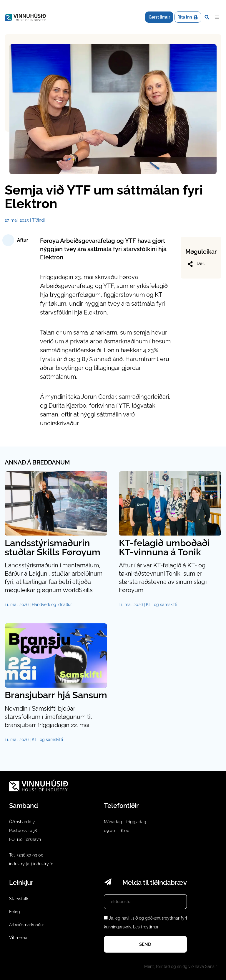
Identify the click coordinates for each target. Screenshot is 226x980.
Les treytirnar (146, 927)
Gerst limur (159, 17)
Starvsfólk (19, 899)
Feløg (15, 912)
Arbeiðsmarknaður (27, 925)
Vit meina (18, 938)
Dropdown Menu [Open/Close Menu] (217, 17)
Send (145, 944)
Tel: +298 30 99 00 (26, 855)
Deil (196, 264)
